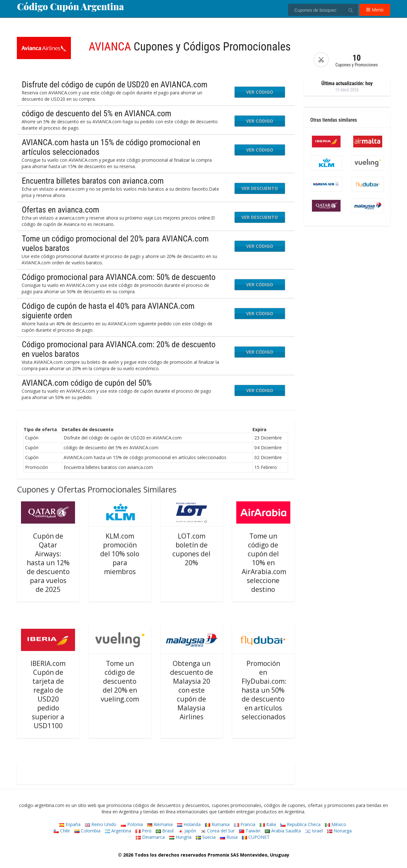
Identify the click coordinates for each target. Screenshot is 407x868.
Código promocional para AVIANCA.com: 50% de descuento (118, 277)
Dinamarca (150, 837)
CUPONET (256, 837)
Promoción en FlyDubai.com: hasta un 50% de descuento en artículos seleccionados (264, 690)
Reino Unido (101, 824)
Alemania (160, 824)
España (70, 824)
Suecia (206, 837)
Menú (375, 10)
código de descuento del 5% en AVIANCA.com (96, 113)
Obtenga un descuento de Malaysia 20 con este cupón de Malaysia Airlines (192, 690)
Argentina (118, 831)
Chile (62, 831)
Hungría (180, 837)
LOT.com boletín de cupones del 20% (191, 549)
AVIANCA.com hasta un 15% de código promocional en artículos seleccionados (111, 147)
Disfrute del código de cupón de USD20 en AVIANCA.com (114, 85)
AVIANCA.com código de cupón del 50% (86, 383)
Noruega (339, 831)
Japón (187, 831)
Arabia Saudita (283, 831)
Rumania (217, 824)
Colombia (87, 831)
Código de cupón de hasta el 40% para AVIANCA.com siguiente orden (108, 311)
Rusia (229, 837)
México (336, 824)
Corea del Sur (218, 831)
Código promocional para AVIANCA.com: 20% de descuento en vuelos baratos (118, 349)
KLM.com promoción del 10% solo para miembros (120, 554)
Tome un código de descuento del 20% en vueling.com (120, 681)
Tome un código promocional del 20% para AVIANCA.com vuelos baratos (115, 243)
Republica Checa (300, 824)
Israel (314, 831)
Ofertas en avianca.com (60, 210)
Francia (245, 824)
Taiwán (250, 831)
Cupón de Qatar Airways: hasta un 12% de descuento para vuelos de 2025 (48, 563)
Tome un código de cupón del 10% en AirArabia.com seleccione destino (264, 563)
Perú (143, 831)
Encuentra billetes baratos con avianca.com (93, 181)
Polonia (132, 824)
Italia (268, 824)
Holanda (189, 824)
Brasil (165, 831)
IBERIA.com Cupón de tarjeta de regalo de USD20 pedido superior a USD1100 (48, 695)
